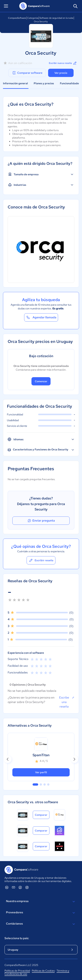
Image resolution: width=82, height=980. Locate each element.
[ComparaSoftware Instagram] (27, 887)
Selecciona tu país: (17, 938)
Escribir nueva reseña (63, 63)
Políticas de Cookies (43, 971)
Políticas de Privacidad (17, 971)
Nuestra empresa (41, 902)
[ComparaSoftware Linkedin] (7, 887)
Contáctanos (41, 924)
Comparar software (27, 73)
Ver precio (61, 73)
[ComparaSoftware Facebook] (20, 887)
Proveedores (41, 913)
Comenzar (41, 381)
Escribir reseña (41, 560)
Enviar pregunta (41, 521)
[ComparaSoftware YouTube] (13, 887)
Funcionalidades (70, 83)
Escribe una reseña (67, 702)
